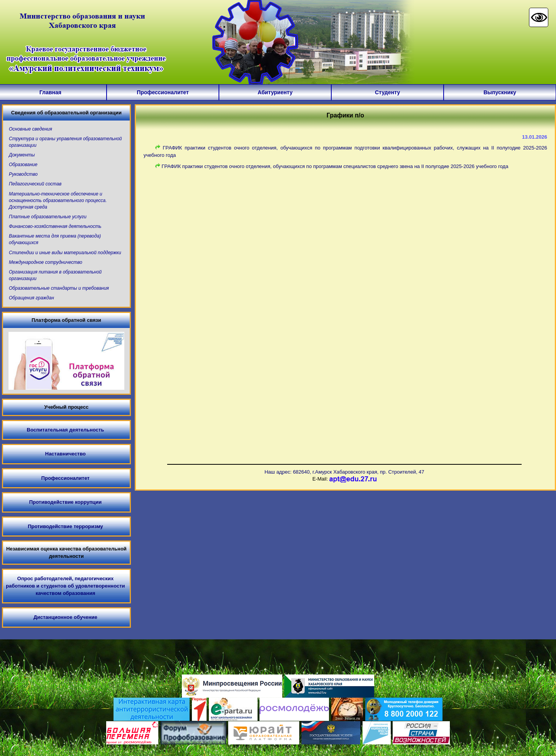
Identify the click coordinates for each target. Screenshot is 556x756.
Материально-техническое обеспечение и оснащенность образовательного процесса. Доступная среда (58, 200)
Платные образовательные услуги (48, 217)
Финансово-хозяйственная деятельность (55, 226)
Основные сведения (31, 129)
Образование (23, 165)
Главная (50, 92)
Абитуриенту (275, 92)
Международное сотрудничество (46, 262)
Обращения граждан (31, 298)
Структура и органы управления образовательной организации (65, 142)
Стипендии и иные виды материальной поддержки (65, 253)
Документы (22, 155)
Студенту (387, 92)
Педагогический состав (35, 184)
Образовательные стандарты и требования (59, 288)
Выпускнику (500, 92)
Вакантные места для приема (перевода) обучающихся (55, 239)
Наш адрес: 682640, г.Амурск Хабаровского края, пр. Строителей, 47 (344, 472)
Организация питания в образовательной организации (55, 275)
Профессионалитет (163, 92)
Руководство (23, 174)
